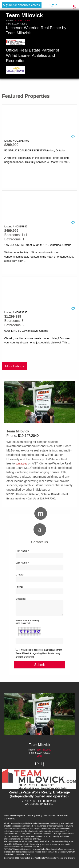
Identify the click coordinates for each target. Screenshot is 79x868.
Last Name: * (22, 563)
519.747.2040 (22, 21)
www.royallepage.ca (15, 818)
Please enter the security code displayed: (27, 624)
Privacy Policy (35, 818)
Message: (21, 599)
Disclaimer (50, 818)
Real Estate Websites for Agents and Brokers (55, 860)
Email (40, 758)
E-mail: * (20, 575)
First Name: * (22, 551)
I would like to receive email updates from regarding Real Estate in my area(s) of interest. (39, 656)
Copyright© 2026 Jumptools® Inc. (19, 860)
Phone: (19, 587)
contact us (21, 464)
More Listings (14, 366)
